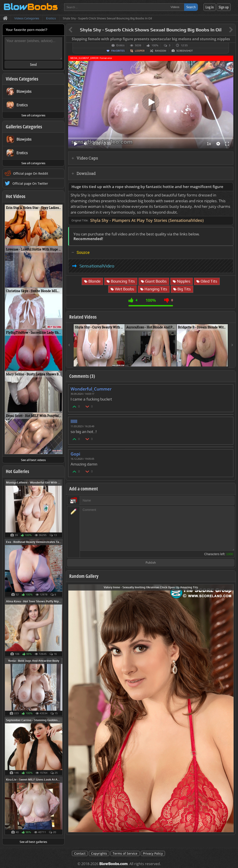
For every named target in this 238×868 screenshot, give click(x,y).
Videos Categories (22, 79)
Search (191, 7)
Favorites (118, 51)
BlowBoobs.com (113, 864)
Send (33, 65)
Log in (210, 7)
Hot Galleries (17, 471)
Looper (140, 51)
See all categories (33, 115)
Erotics (121, 45)
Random (161, 51)
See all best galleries (33, 842)
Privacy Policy (153, 853)
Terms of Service (125, 853)
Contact (80, 853)
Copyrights (99, 853)
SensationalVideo (97, 266)
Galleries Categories (24, 127)
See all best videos (33, 460)
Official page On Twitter (30, 183)
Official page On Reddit (31, 173)
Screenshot (185, 51)
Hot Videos (16, 196)
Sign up (224, 7)
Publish (151, 563)
